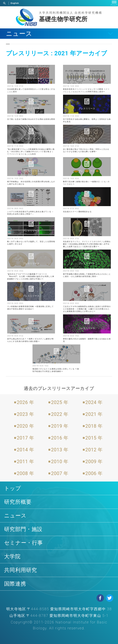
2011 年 (25, 462)
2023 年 (25, 414)
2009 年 (94, 462)
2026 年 (25, 402)
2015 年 (94, 438)
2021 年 (94, 414)
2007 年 (60, 473)
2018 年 (94, 426)
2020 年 (25, 426)
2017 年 (25, 438)
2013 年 (60, 450)
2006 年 (94, 473)
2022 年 (60, 414)
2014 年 (25, 450)
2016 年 (60, 438)
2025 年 (60, 402)
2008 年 (25, 473)
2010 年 (60, 462)
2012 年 (94, 450)
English (15, 3)
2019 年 (60, 426)
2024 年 (94, 402)
